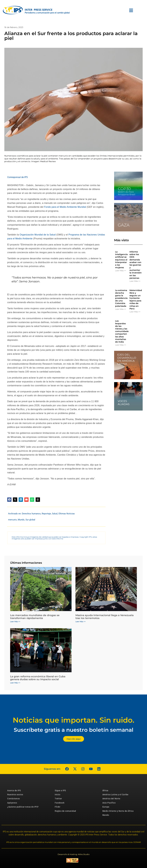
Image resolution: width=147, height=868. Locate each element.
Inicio (57, 795)
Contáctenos (14, 799)
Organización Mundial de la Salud (38, 235)
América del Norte (111, 799)
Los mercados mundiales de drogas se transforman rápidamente (35, 617)
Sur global (30, 520)
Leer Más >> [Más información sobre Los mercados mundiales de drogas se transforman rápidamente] (15, 622)
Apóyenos (12, 803)
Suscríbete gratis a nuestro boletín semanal (74, 730)
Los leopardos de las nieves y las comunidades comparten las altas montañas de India (122, 331)
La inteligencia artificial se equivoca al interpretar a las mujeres (121, 260)
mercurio (12, 520)
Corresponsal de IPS (18, 177)
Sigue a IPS (60, 790)
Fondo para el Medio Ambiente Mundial (65, 207)
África (105, 790)
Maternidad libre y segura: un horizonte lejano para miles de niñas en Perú (136, 299)
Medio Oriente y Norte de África (118, 811)
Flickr (57, 807)
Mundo (21, 520)
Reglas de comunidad (65, 811)
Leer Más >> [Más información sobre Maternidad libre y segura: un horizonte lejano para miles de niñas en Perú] (135, 312)
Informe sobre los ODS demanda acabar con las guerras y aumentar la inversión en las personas (136, 265)
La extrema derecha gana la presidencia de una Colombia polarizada (121, 298)
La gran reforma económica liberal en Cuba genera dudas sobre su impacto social (38, 678)
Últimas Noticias (67, 514)
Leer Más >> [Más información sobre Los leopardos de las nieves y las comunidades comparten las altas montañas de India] (121, 345)
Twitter (58, 799)
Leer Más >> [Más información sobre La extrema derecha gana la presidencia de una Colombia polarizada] (121, 309)
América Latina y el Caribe (115, 795)
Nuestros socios (15, 795)
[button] (9, 500)
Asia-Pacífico (109, 803)
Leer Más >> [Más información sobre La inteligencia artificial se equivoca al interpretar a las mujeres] (121, 271)
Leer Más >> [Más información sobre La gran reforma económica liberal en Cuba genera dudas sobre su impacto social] (15, 683)
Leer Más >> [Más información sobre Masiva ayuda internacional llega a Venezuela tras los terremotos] (81, 622)
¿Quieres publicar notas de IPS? (23, 807)
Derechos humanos (31, 514)
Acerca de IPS (14, 790)
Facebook (60, 803)
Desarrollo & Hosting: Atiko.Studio (74, 854)
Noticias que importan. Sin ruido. (73, 720)
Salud (55, 514)
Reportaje (46, 514)
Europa (106, 807)
